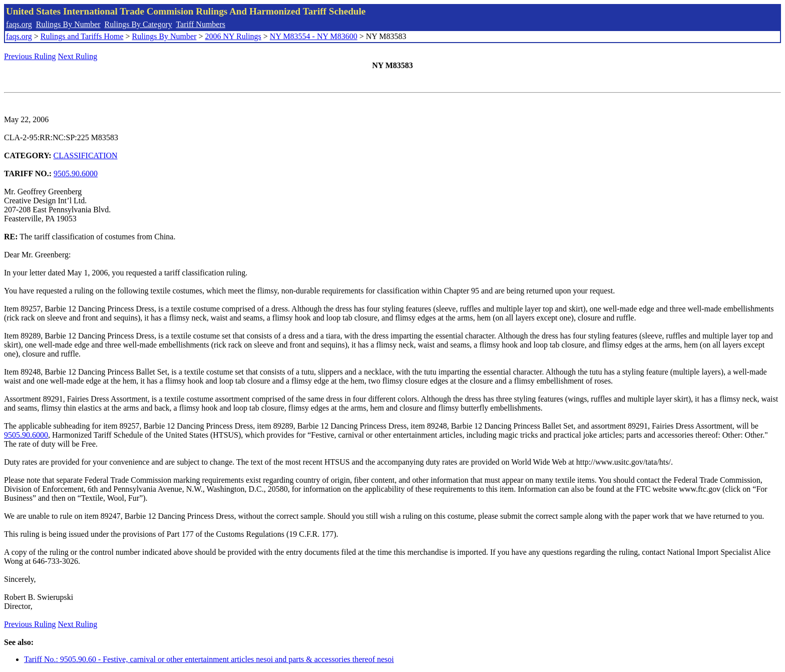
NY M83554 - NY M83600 (314, 36)
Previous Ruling (30, 56)
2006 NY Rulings (233, 36)
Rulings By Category (138, 24)
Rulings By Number (68, 24)
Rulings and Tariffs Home (82, 36)
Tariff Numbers (201, 24)
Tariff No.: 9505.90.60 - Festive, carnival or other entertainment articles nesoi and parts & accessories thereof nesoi (209, 659)
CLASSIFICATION (86, 155)
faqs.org (19, 24)
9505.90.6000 (76, 174)
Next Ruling (78, 56)
